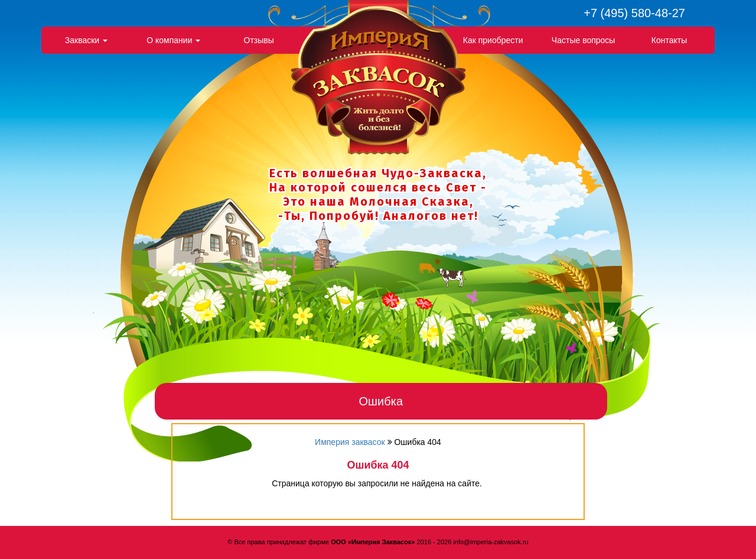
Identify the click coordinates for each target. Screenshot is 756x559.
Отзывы (259, 40)
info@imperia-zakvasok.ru (491, 542)
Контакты (669, 40)
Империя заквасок (350, 442)
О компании (173, 40)
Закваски (86, 40)
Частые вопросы (584, 40)
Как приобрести (493, 40)
